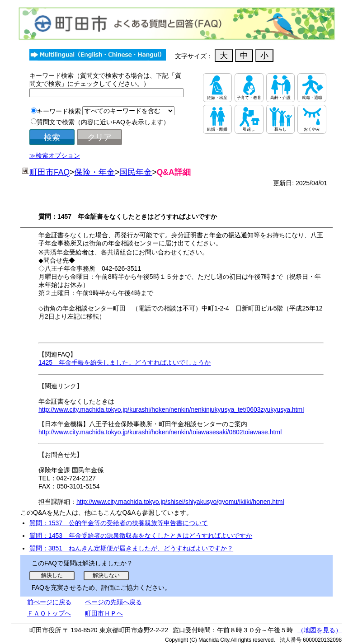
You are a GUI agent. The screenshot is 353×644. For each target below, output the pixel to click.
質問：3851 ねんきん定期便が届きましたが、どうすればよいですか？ (131, 548)
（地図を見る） (320, 630)
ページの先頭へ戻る (113, 602)
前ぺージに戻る (49, 602)
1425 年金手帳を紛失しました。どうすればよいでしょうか (125, 362)
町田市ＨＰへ (104, 613)
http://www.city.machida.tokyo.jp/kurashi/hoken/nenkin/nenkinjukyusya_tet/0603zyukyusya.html (171, 409)
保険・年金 (94, 172)
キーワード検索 (59, 111)
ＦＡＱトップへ (49, 613)
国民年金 (136, 172)
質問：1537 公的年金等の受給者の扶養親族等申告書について (119, 523)
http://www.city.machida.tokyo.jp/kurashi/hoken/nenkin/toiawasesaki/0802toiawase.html (160, 432)
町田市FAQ (49, 172)
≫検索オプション (55, 155)
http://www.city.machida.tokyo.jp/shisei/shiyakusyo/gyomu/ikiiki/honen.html (180, 502)
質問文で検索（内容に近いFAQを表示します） (103, 122)
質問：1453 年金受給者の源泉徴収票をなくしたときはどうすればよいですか (141, 536)
